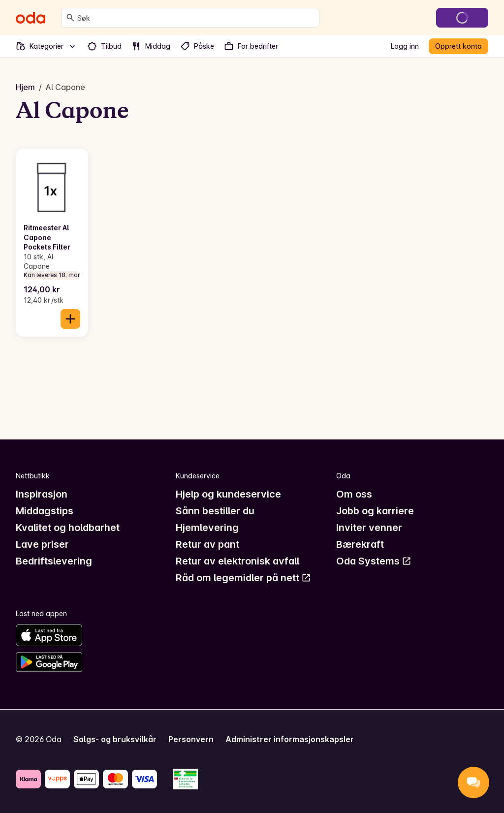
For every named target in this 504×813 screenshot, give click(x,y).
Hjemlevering (207, 528)
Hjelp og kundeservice (228, 494)
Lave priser (42, 544)
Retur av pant (207, 544)
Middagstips (45, 511)
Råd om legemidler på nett (243, 578)
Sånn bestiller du (215, 511)
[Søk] (70, 18)
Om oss (354, 494)
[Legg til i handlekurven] (70, 319)
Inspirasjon (42, 494)
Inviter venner (369, 528)
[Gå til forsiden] (31, 18)
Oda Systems (374, 561)
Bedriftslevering (54, 561)
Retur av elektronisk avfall (237, 561)
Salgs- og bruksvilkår (115, 739)
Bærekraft (360, 544)
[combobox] (196, 18)
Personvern (191, 739)
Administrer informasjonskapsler (290, 739)
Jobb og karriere (375, 511)
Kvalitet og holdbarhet (68, 528)
